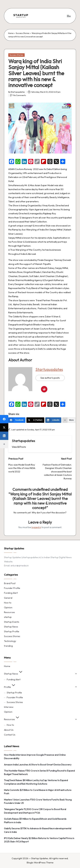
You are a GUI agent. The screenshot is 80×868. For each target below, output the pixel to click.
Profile (10, 687)
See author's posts (50, 378)
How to (8, 603)
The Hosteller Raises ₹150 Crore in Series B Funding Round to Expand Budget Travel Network (39, 772)
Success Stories (23, 33)
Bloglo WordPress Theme (40, 863)
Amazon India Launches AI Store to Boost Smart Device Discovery (38, 765)
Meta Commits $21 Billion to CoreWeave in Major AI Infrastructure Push (38, 792)
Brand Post (10, 583)
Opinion (8, 607)
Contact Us (10, 735)
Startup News (11, 627)
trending (8, 646)
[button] (19, 447)
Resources (9, 612)
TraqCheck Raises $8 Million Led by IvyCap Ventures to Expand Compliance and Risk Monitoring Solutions (36, 782)
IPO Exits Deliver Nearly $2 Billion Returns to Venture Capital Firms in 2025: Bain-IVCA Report (39, 840)
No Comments (18, 95)
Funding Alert (11, 593)
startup (8, 617)
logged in (36, 527)
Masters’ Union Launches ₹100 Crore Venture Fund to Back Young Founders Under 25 (38, 801)
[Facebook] (17, 420)
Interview (9, 707)
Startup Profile (12, 631)
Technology (10, 641)
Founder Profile (12, 588)
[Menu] (69, 16)
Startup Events (12, 622)
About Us (9, 730)
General (8, 598)
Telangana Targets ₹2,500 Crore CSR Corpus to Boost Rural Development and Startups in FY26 (35, 811)
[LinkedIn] (53, 420)
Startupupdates (49, 369)
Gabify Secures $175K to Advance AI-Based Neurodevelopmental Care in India (38, 830)
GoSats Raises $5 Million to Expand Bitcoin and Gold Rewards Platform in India (35, 821)
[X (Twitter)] (35, 420)
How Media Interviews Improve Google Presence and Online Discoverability (35, 757)
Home (11, 33)
